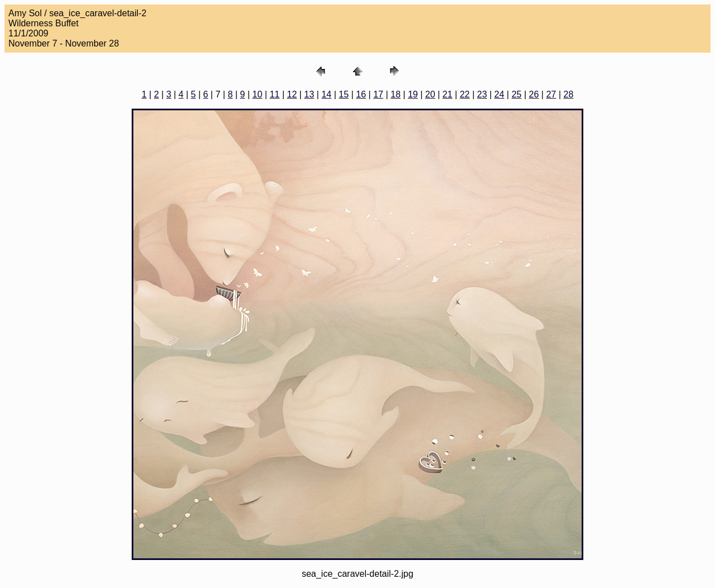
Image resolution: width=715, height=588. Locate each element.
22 (465, 94)
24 (499, 94)
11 (275, 94)
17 (378, 94)
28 (568, 94)
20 (430, 94)
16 (361, 94)
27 (551, 94)
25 (517, 94)
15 (344, 94)
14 (327, 94)
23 (482, 94)
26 (534, 94)
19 (413, 94)
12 (292, 94)
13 (309, 94)
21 (448, 94)
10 (257, 94)
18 (396, 94)
